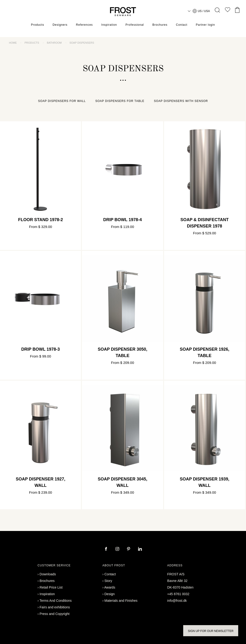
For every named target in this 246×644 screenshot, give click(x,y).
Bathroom (54, 43)
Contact (182, 25)
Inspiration (109, 25)
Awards (110, 587)
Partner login (206, 25)
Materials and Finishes (121, 601)
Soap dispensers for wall (62, 101)
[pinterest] (129, 549)
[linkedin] (140, 549)
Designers (60, 25)
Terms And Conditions (55, 601)
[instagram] (118, 549)
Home (13, 43)
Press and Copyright (55, 614)
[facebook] (106, 549)
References (84, 25)
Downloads (48, 574)
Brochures (160, 25)
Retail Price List (51, 587)
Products (37, 25)
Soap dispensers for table (120, 101)
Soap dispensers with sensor (181, 101)
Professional (135, 25)
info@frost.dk (177, 601)
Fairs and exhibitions (55, 607)
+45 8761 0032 (178, 594)
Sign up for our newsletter (211, 631)
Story (108, 581)
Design (110, 594)
